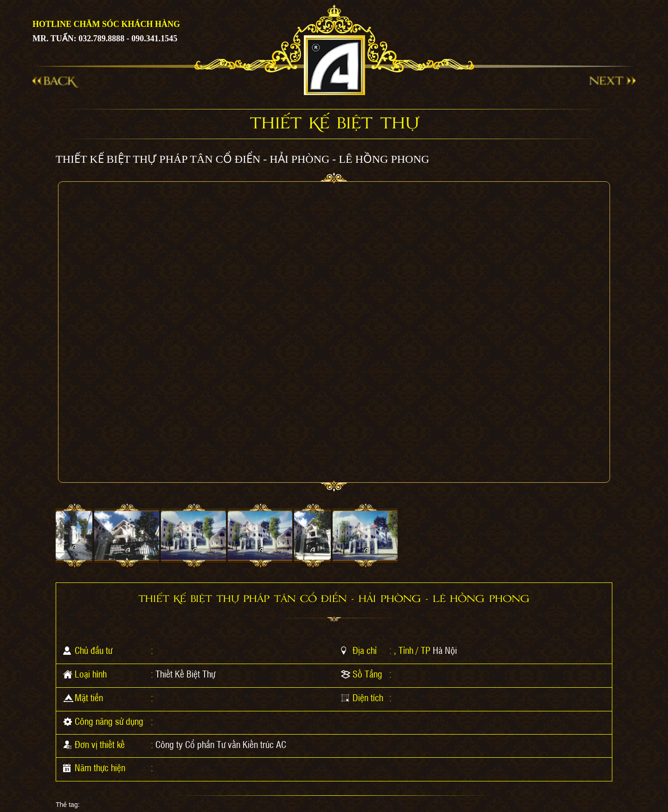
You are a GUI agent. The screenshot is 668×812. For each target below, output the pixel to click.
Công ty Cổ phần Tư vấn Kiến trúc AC (221, 744)
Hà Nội (445, 650)
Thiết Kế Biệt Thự (185, 674)
